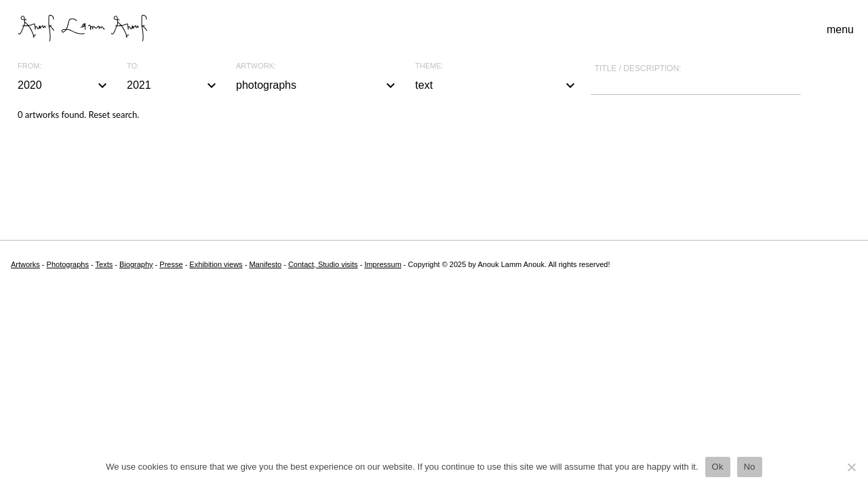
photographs (317, 85)
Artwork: (256, 66)
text (496, 85)
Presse (171, 264)
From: (29, 66)
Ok (718, 467)
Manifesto (265, 264)
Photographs (68, 264)
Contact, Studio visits (323, 264)
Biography (136, 264)
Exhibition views (216, 264)
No (750, 467)
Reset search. (114, 115)
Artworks (25, 264)
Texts (104, 264)
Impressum (382, 264)
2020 (64, 85)
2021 (173, 85)
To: (133, 66)
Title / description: (638, 68)
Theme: (429, 66)
